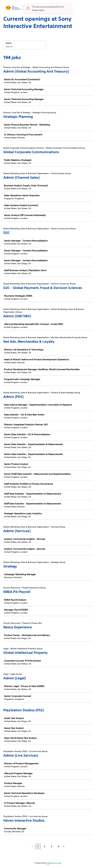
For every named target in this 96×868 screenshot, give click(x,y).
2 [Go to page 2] (45, 846)
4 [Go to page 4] (58, 846)
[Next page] (64, 847)
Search (8, 43)
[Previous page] (32, 847)
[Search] (25, 47)
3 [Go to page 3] (51, 846)
